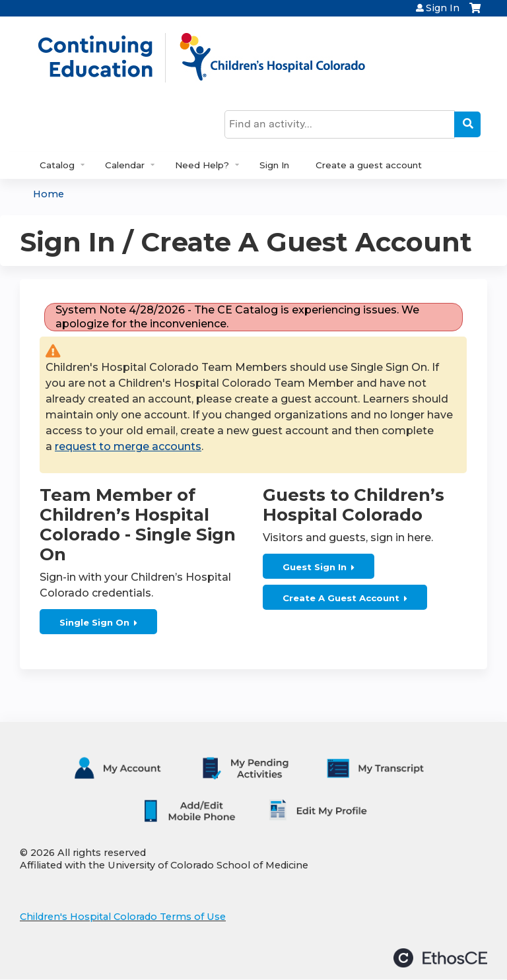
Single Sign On (94, 622)
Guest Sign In (315, 567)
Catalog (57, 165)
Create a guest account (369, 165)
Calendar (125, 165)
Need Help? (202, 165)
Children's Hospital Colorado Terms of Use (123, 917)
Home (49, 194)
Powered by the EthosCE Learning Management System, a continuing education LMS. (440, 958)
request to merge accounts (128, 446)
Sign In (443, 8)
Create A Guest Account (341, 598)
